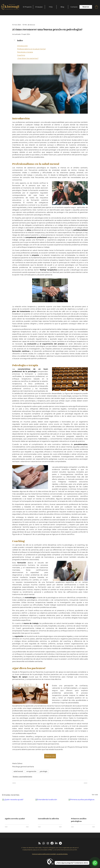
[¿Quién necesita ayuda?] (17, 807)
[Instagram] (48, 843)
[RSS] (39, 843)
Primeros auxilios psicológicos (79, 820)
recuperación (31, 771)
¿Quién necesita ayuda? (15, 819)
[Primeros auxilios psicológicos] (83, 807)
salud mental (18, 771)
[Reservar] (86, 7)
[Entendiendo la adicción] (50, 807)
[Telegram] (60, 843)
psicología (44, 771)
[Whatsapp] (44, 843)
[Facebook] (52, 843)
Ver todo (95, 795)
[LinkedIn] (56, 843)
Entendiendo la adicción (48, 819)
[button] (96, 7)
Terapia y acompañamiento (22, 777)
